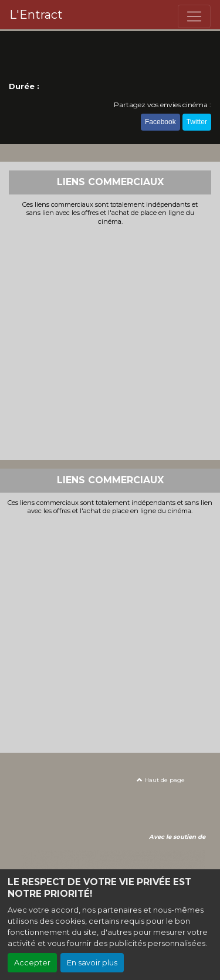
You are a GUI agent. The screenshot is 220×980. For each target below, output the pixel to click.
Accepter (32, 963)
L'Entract (36, 15)
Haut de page (161, 780)
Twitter (197, 122)
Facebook (160, 122)
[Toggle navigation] (194, 16)
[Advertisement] (110, 341)
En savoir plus (92, 963)
